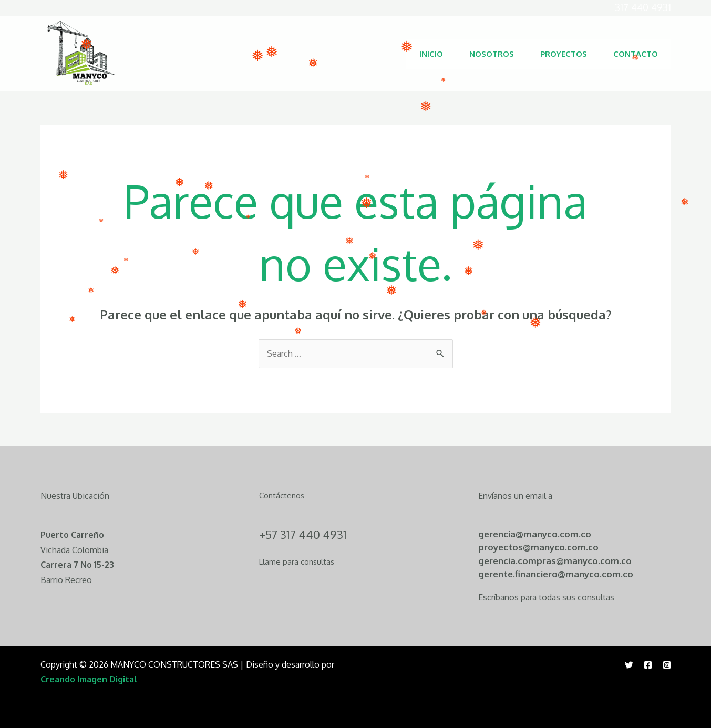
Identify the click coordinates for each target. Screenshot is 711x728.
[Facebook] (648, 665)
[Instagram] (667, 665)
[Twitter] (629, 665)
